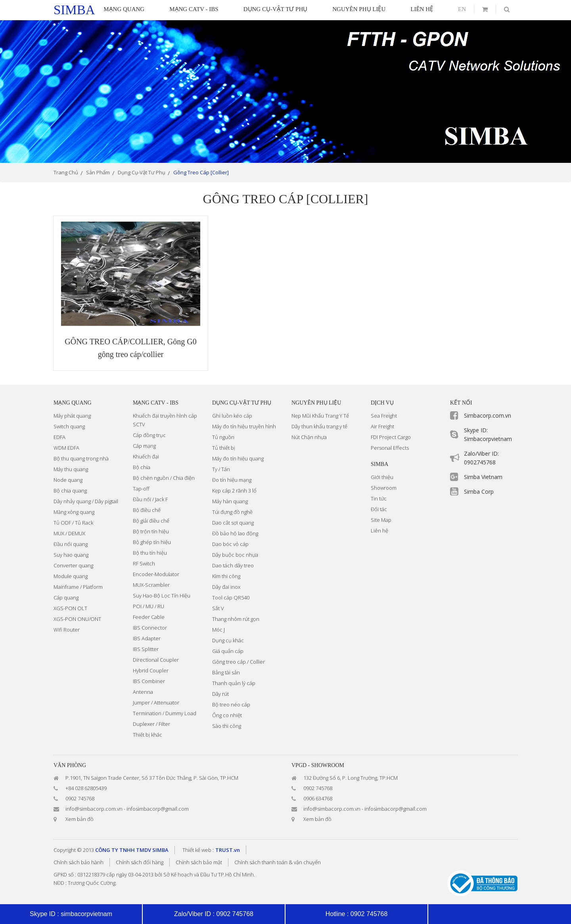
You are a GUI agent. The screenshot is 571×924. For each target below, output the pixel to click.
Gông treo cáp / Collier (239, 662)
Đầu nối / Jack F (150, 499)
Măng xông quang (74, 512)
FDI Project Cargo (391, 437)
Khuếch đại (146, 456)
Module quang (71, 576)
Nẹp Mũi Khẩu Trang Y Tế (320, 416)
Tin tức (379, 498)
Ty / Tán (221, 469)
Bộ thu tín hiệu (150, 553)
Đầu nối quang (71, 544)
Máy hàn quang (230, 501)
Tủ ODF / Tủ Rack (73, 523)
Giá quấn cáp (228, 651)
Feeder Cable (149, 617)
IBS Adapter (147, 638)
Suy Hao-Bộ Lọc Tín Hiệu (162, 596)
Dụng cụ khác (228, 640)
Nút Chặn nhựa (309, 437)
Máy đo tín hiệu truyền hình (244, 426)
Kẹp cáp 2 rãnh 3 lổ (234, 491)
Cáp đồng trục (149, 435)
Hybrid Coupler (151, 670)
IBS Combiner (149, 681)
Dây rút (220, 694)
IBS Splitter (146, 649)
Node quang (68, 480)
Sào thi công (227, 726)
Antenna (143, 692)
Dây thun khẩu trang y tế (319, 426)
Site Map (381, 520)
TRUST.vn (228, 850)
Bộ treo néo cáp (231, 704)
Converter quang (73, 565)
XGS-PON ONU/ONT (77, 619)
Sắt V (218, 608)
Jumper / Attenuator (156, 703)
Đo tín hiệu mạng (232, 480)
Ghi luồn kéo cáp (232, 416)
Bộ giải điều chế (151, 521)
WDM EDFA (66, 448)
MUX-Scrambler (151, 585)
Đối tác (379, 509)
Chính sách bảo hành (79, 862)
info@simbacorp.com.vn (94, 809)
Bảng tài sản (226, 672)
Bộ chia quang (70, 491)
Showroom (384, 488)
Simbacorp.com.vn (488, 415)
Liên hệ (379, 531)
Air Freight (382, 426)
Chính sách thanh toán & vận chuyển (278, 862)
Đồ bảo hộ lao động (235, 533)
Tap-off (141, 489)
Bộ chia (142, 467)
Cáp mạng (144, 446)
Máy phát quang (72, 416)
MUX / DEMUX (69, 533)
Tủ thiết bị (224, 448)
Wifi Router (67, 630)
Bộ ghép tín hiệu (152, 542)
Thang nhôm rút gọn (236, 619)
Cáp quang (66, 598)
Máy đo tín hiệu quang (238, 458)
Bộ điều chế (147, 510)
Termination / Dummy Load (165, 713)
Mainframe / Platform (78, 587)
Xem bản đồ (80, 819)
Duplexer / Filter (151, 724)
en (462, 9)
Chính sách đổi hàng (140, 862)
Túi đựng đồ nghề (232, 512)
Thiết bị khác (148, 735)
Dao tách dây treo (233, 565)
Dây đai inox (226, 587)
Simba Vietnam (483, 477)
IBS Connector (150, 628)
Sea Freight (384, 416)
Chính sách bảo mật (199, 862)
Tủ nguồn (223, 437)
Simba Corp (479, 492)
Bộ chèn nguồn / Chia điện (164, 478)
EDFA (59, 437)
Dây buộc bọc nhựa (235, 555)
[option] (285, 92)
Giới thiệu (382, 477)
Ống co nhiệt (227, 715)
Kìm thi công (226, 576)
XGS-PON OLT (70, 608)
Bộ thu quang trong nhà (81, 458)
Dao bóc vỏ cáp (230, 544)
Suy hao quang (71, 555)
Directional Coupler (156, 660)
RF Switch (144, 563)
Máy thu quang (71, 469)
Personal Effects (390, 448)
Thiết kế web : (198, 850)
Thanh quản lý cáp (234, 683)
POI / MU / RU (148, 606)
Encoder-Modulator (156, 574)
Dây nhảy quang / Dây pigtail (86, 501)
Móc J (218, 630)
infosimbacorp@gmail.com (158, 809)
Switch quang (69, 426)
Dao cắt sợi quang (233, 523)
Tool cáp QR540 (231, 598)
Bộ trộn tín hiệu (151, 531)
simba (74, 10)
